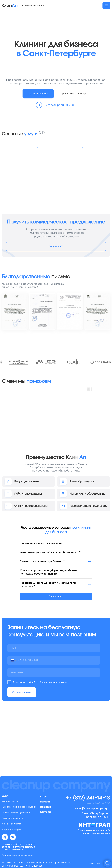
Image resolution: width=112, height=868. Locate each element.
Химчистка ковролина (13, 818)
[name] (54, 648)
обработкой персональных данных (48, 682)
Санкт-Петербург (32, 6)
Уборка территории (11, 829)
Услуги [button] (6, 796)
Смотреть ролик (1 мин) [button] (59, 105)
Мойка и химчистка (11, 824)
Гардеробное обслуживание (16, 812)
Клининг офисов (10, 801)
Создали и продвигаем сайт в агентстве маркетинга (94, 832)
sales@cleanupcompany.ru (41, 740)
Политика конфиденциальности (18, 855)
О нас (43, 797)
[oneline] (54, 673)
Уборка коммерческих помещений (19, 807)
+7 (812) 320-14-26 (50, 719)
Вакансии (45, 807)
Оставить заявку (22, 692)
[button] (38, 94)
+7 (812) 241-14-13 (88, 798)
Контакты (45, 812)
